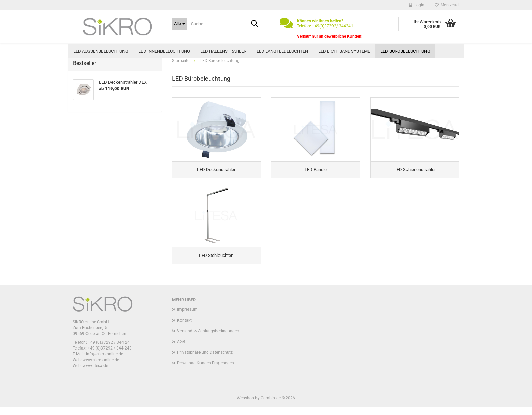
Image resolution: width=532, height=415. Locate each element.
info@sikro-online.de (104, 362)
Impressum (187, 318)
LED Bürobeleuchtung (405, 51)
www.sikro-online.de (101, 368)
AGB (181, 350)
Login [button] (416, 5)
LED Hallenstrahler (223, 51)
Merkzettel (447, 5)
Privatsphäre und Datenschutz (205, 360)
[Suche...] (179, 24)
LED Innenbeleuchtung (164, 51)
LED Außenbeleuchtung (101, 51)
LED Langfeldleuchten (282, 51)
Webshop (245, 406)
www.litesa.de (95, 374)
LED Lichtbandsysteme (344, 51)
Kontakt (184, 328)
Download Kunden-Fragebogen (206, 371)
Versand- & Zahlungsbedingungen (208, 339)
